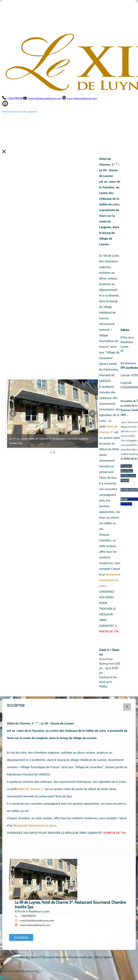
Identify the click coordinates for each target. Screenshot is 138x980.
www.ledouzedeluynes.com (35, 925)
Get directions (128, 363)
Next (92, 414)
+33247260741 (28, 916)
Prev (13, 414)
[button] (127, 707)
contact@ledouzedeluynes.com (37, 920)
